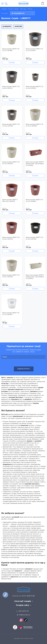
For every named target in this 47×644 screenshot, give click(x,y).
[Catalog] (2, 4)
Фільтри (7, 27)
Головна (4, 9)
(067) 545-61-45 (24, 611)
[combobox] (22, 13)
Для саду (23, 9)
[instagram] (21, 620)
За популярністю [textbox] (18, 13)
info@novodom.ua (23, 615)
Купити (13, 63)
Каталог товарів (13, 9)
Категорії (18, 27)
